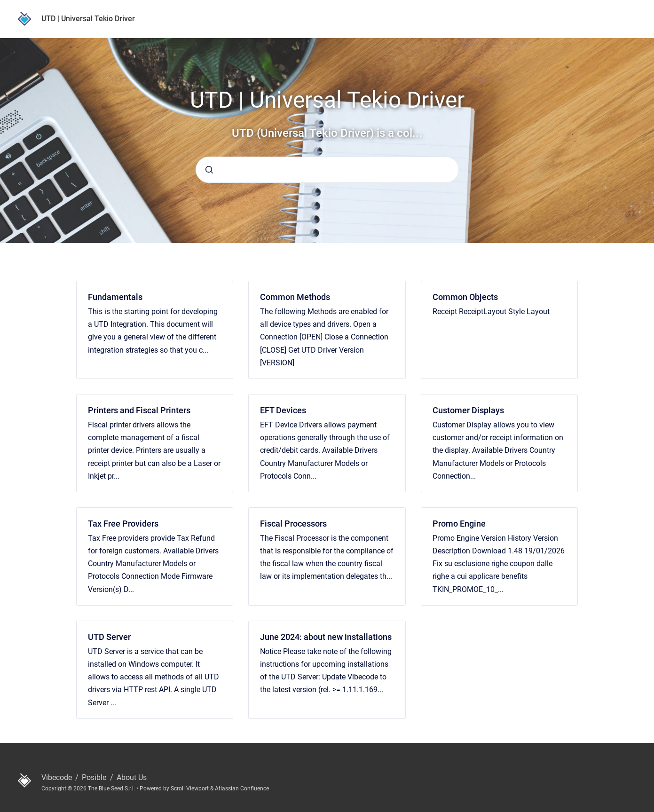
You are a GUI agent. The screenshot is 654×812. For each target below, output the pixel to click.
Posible (95, 777)
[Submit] (209, 170)
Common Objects (465, 297)
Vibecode (58, 777)
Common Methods (295, 297)
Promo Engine (459, 524)
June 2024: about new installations (326, 637)
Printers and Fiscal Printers (139, 410)
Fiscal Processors (293, 524)
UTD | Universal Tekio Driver (88, 19)
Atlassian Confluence (242, 788)
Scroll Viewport (190, 788)
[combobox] (327, 170)
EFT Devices (283, 410)
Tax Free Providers (123, 524)
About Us (132, 777)
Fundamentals (115, 297)
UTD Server (109, 637)
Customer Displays (468, 410)
